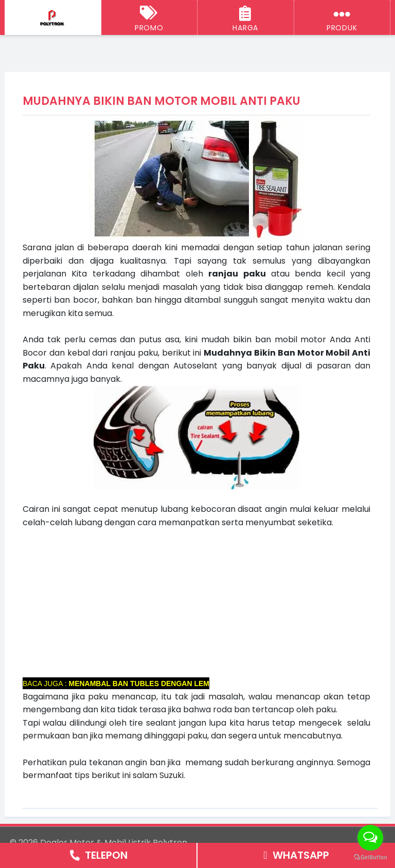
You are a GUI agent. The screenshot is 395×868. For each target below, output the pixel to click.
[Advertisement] (196, 601)
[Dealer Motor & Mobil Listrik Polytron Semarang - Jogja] (53, 18)
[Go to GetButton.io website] (370, 857)
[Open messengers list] (370, 838)
